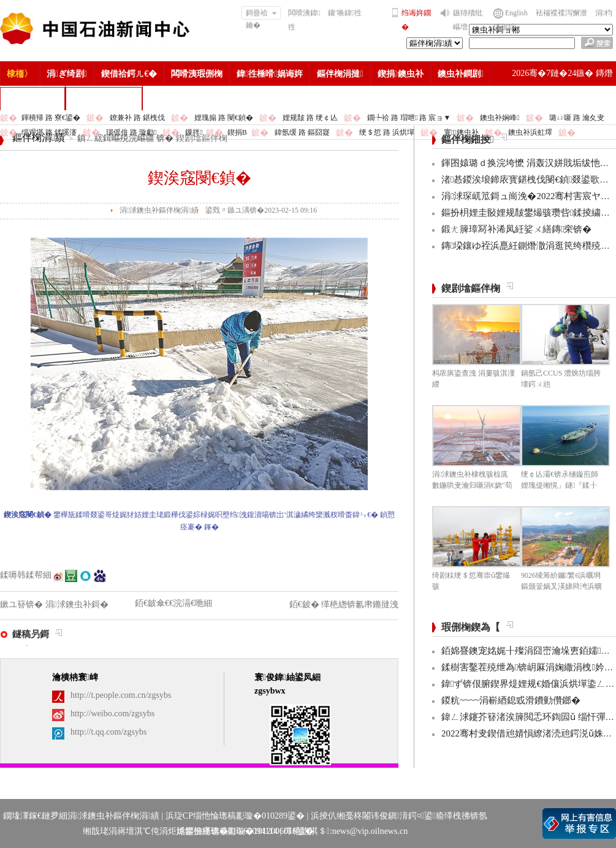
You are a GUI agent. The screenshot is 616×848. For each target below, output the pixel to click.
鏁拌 (194, 132)
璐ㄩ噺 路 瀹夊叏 (577, 118)
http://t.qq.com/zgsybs (108, 732)
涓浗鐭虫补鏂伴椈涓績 (159, 210)
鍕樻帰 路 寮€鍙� (51, 118)
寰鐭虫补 (461, 132)
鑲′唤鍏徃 (345, 13)
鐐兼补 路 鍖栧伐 (137, 118)
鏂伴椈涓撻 (340, 74)
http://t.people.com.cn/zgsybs (121, 695)
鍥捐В (237, 132)
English (516, 13)
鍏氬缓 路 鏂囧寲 (302, 132)
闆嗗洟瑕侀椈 (197, 74)
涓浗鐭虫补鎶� (104, 98)
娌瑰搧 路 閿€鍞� (224, 118)
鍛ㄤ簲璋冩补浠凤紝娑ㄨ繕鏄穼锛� (516, 229)
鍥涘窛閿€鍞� (200, 178)
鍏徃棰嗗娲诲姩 (270, 74)
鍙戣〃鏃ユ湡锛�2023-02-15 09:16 (261, 210)
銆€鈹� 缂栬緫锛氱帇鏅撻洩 (344, 604)
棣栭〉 (20, 74)
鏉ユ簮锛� (23, 604)
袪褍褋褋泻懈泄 (561, 13)
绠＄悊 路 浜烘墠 (387, 132)
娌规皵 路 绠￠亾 (310, 118)
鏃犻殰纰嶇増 (468, 20)
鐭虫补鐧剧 (461, 74)
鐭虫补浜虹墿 (530, 132)
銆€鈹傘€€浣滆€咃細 (173, 603)
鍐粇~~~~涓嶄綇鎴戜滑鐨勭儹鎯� (511, 700)
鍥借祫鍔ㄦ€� (129, 74)
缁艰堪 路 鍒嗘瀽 (49, 132)
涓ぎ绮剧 (67, 74)
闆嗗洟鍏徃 (304, 20)
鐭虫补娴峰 (500, 118)
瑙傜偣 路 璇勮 (131, 132)
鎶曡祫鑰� (261, 14)
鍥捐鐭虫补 (401, 74)
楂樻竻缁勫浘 (32, 98)
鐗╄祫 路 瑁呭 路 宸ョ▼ (409, 118)
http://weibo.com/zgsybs (112, 714)
